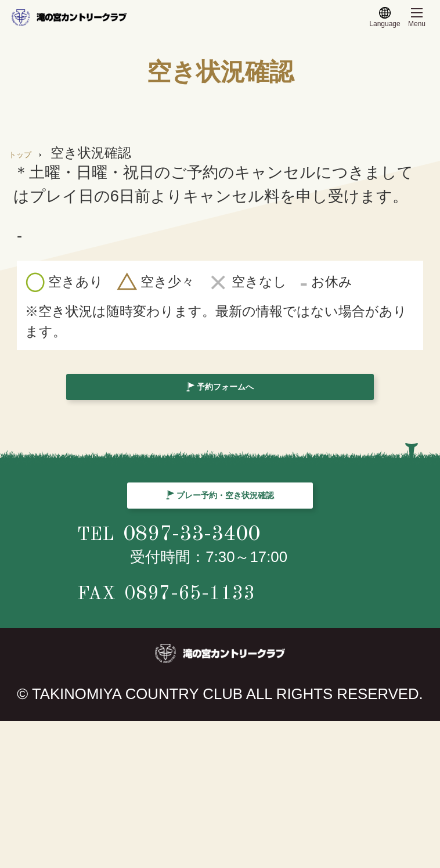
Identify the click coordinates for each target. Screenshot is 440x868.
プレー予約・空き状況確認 (232, 579)
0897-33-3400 (241, 675)
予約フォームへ (232, 404)
